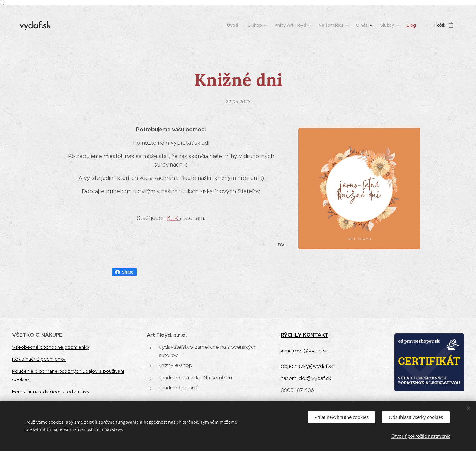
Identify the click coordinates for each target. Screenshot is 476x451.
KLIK (173, 218)
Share (124, 272)
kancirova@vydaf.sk (304, 351)
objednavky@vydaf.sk (307, 366)
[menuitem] (234, 25)
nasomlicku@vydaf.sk (306, 378)
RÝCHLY (292, 335)
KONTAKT (316, 335)
